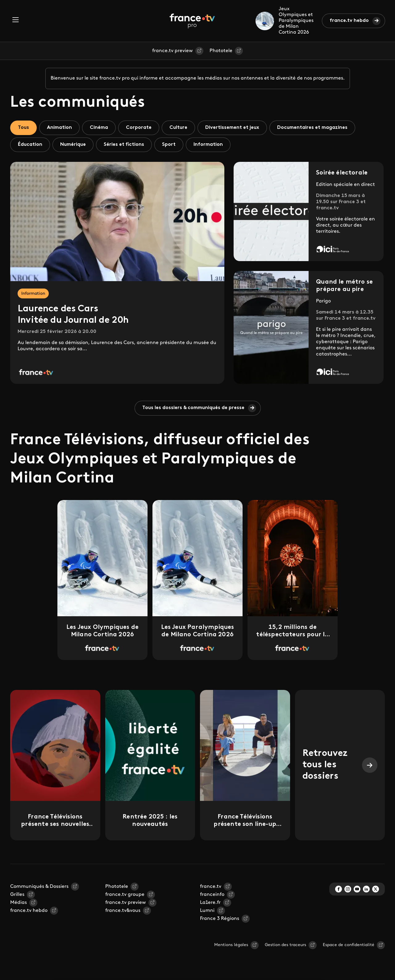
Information (208, 145)
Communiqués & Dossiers (39, 887)
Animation (59, 128)
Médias (19, 903)
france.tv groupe (125, 895)
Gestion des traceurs (285, 945)
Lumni (207, 911)
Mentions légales (231, 945)
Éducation (30, 145)
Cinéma (99, 128)
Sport (169, 145)
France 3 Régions (220, 919)
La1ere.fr (210, 903)
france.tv (211, 887)
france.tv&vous (123, 911)
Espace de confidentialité (349, 945)
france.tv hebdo (349, 21)
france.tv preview (173, 51)
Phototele (221, 51)
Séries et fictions (124, 145)
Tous (23, 128)
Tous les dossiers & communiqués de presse (193, 408)
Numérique (73, 145)
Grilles (17, 895)
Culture (178, 128)
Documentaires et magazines (312, 128)
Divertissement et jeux (232, 128)
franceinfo (212, 895)
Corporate (139, 128)
